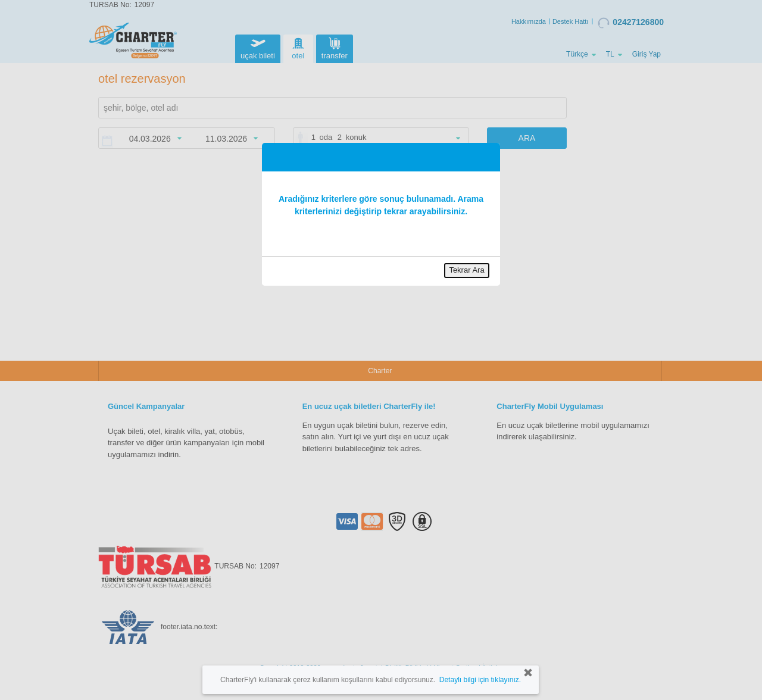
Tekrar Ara (466, 270)
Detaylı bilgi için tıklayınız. (480, 680)
